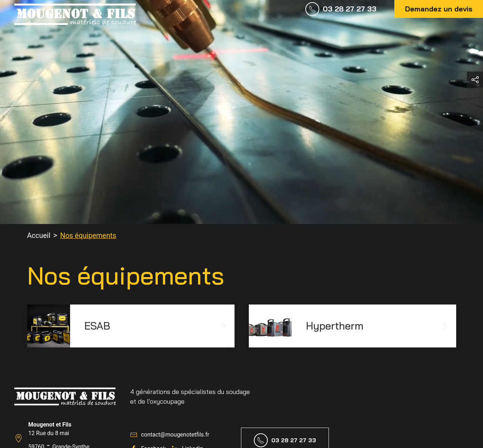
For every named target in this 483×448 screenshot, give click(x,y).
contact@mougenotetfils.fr (175, 435)
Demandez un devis (439, 9)
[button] (475, 80)
